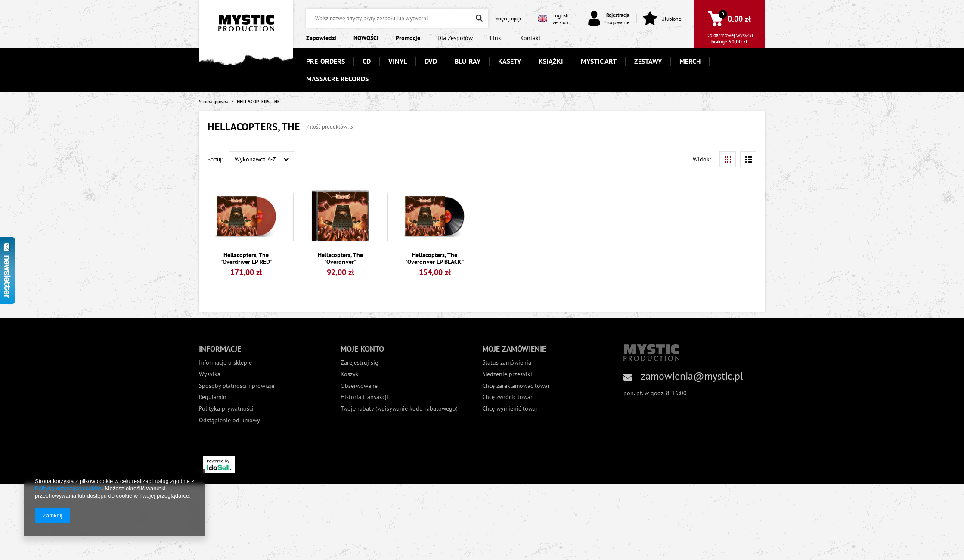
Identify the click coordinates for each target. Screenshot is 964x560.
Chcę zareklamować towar (516, 386)
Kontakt (530, 38)
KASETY (510, 61)
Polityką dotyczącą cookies (68, 488)
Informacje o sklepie (225, 363)
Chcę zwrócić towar (507, 397)
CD (367, 61)
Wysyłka (210, 374)
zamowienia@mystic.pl (692, 376)
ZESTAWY (648, 61)
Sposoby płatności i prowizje (237, 386)
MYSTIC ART (599, 61)
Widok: (702, 159)
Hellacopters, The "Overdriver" (340, 259)
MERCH (690, 61)
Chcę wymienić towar (510, 409)
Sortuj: (215, 159)
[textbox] (397, 18)
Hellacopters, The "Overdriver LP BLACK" (435, 259)
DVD (431, 61)
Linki (496, 38)
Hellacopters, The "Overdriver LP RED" (246, 259)
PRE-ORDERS (325, 61)
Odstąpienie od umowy (229, 420)
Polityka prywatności (226, 409)
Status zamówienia (507, 363)
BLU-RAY (468, 61)
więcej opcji (508, 18)
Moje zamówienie (514, 349)
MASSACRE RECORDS (337, 79)
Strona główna (214, 102)
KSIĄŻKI (551, 61)
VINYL (398, 61)
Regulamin (213, 397)
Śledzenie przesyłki (507, 374)
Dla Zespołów (455, 38)
